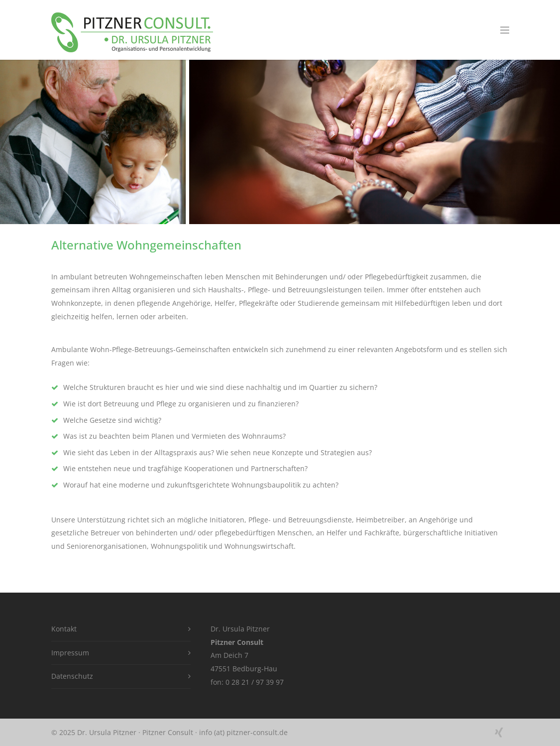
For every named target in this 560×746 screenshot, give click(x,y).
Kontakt (64, 629)
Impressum (70, 653)
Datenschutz (72, 676)
